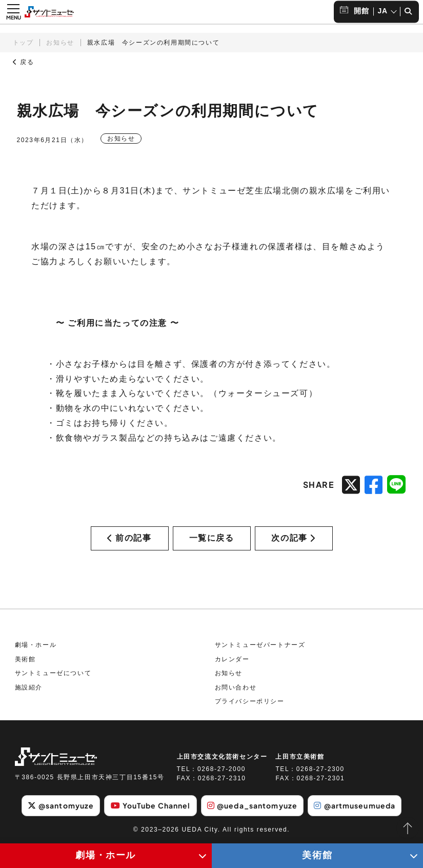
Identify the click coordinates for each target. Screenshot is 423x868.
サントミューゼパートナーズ (260, 645)
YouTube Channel (151, 805)
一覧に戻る (212, 538)
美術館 (25, 659)
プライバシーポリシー (250, 701)
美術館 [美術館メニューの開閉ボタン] (317, 855)
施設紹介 (29, 687)
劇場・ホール (36, 645)
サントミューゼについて (53, 673)
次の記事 (293, 538)
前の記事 (129, 538)
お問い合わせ (236, 687)
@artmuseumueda (355, 805)
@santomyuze (61, 805)
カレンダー (232, 659)
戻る (24, 62)
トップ (23, 43)
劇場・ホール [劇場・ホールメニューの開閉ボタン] (106, 855)
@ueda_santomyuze (252, 805)
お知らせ (60, 43)
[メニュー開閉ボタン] (13, 12)
